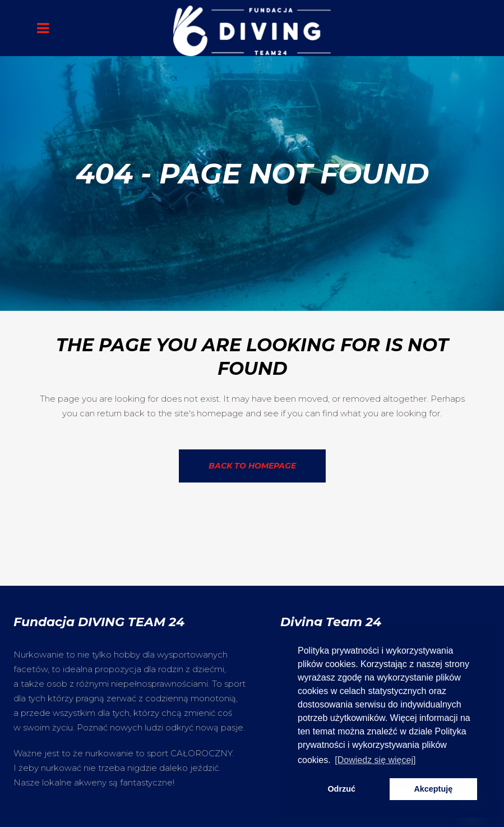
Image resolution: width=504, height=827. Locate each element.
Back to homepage (252, 466)
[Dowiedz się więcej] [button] (375, 760)
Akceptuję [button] (433, 789)
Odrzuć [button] (341, 789)
